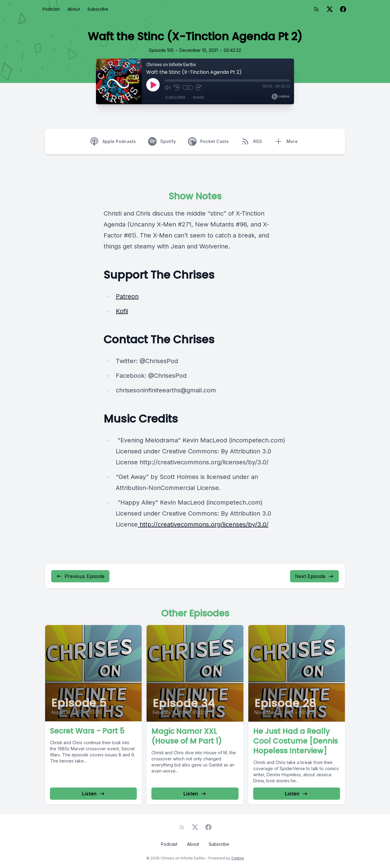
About (74, 9)
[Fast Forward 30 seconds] (199, 88)
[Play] (153, 85)
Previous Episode (80, 576)
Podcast (51, 9)
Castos (238, 858)
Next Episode (314, 576)
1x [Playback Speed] (188, 88)
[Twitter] (330, 9)
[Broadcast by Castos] (280, 97)
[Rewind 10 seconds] (177, 88)
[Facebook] (343, 9)
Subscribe (98, 9)
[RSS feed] (316, 9)
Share (199, 97)
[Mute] (168, 88)
